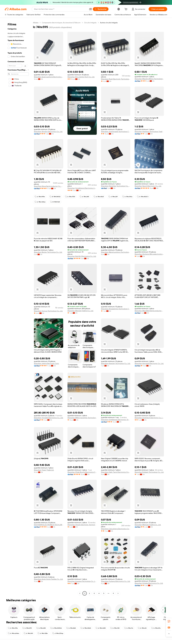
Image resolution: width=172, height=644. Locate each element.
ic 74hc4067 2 (143, 197)
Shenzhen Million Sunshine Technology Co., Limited (82, 418)
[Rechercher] (101, 9)
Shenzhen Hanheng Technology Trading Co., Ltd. (149, 132)
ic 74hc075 (27, 628)
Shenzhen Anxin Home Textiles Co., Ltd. (48, 579)
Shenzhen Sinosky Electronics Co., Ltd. (48, 132)
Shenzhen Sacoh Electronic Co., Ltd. (148, 186)
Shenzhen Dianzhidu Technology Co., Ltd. (116, 186)
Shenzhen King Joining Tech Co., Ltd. (81, 77)
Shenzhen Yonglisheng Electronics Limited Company (82, 188)
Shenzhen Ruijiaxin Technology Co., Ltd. (149, 472)
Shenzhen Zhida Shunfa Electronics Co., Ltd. (82, 472)
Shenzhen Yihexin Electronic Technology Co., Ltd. (82, 525)
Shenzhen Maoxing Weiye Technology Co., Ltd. (149, 79)
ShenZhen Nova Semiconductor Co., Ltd (49, 186)
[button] (90, 9)
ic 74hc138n (43, 633)
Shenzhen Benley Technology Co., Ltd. (48, 252)
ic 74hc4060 (86, 628)
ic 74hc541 (28, 633)
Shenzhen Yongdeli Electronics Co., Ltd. (49, 418)
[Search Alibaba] (61, 9)
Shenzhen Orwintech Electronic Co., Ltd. (149, 418)
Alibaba (36, 23)
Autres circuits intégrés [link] (109, 23)
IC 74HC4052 (55, 197)
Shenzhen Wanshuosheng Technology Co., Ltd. (116, 252)
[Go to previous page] (80, 593)
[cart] (126, 9)
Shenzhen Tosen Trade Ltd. (44, 470)
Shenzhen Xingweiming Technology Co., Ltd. (116, 309)
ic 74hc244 (41, 628)
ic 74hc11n (129, 628)
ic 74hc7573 (70, 197)
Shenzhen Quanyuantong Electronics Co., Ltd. (49, 77)
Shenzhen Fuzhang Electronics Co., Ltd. (116, 581)
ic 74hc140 (115, 628)
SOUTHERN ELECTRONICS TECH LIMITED (49, 525)
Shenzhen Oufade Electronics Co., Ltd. (149, 583)
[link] (169, 621)
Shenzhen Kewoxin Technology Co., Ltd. (116, 363)
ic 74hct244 (101, 628)
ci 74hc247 (113, 197)
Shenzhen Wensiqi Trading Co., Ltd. (80, 311)
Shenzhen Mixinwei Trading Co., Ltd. (148, 525)
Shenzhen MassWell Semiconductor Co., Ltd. (149, 311)
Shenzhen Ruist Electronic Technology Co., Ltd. (116, 79)
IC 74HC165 (55, 202)
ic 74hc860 (71, 628)
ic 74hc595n (40, 197)
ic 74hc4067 (99, 197)
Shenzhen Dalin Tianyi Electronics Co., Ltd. (116, 472)
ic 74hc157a (13, 628)
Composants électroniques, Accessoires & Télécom (61, 23)
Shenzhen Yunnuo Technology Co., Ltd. (48, 311)
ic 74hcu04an (13, 633)
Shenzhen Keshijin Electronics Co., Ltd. (82, 256)
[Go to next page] (118, 593)
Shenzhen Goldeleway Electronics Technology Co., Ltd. (116, 420)
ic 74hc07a (156, 628)
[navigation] (18, 308)
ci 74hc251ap (58, 633)
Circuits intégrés (90, 23)
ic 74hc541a (127, 197)
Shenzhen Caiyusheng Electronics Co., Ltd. (116, 529)
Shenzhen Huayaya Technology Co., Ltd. (82, 581)
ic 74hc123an (40, 202)
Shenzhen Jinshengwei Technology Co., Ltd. (116, 132)
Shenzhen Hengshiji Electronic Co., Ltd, (149, 363)
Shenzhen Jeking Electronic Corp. (46, 363)
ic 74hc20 (142, 628)
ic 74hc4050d (56, 628)
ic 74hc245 (84, 197)
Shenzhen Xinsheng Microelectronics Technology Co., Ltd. (149, 254)
